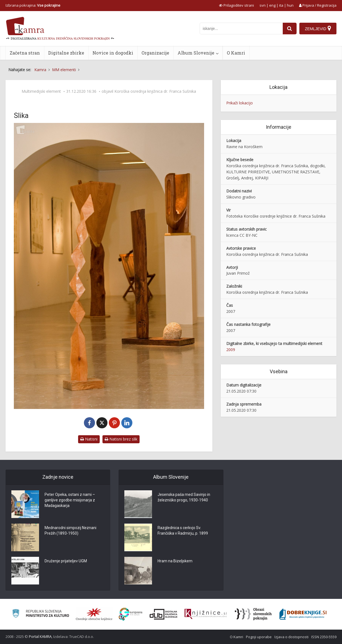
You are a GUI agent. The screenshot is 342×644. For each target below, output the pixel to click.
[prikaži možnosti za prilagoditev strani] (236, 5)
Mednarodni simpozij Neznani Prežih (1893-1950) (70, 530)
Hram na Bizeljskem (175, 561)
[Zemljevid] (318, 29)
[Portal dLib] (164, 614)
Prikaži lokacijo (240, 103)
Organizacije (155, 53)
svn (263, 5)
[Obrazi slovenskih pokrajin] (253, 614)
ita (281, 5)
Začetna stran (25, 53)
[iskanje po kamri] (241, 29)
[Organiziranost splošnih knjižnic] (94, 614)
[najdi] (290, 29)
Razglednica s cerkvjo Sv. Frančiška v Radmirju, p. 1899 (183, 530)
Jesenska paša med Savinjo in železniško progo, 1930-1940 (184, 497)
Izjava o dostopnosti (291, 637)
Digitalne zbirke (66, 53)
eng (272, 5)
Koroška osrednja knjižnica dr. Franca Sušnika (155, 91)
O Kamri (236, 53)
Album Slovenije (196, 53)
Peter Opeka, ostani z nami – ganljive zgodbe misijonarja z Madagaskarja (70, 500)
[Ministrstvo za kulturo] (41, 614)
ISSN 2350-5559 (324, 637)
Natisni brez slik (121, 439)
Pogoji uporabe (259, 637)
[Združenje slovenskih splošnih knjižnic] (206, 614)
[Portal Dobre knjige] (303, 614)
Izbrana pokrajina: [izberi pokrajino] (33, 5)
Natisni (89, 439)
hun (290, 5)
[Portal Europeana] (131, 614)
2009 (231, 350)
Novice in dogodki (113, 53)
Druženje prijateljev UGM (66, 561)
